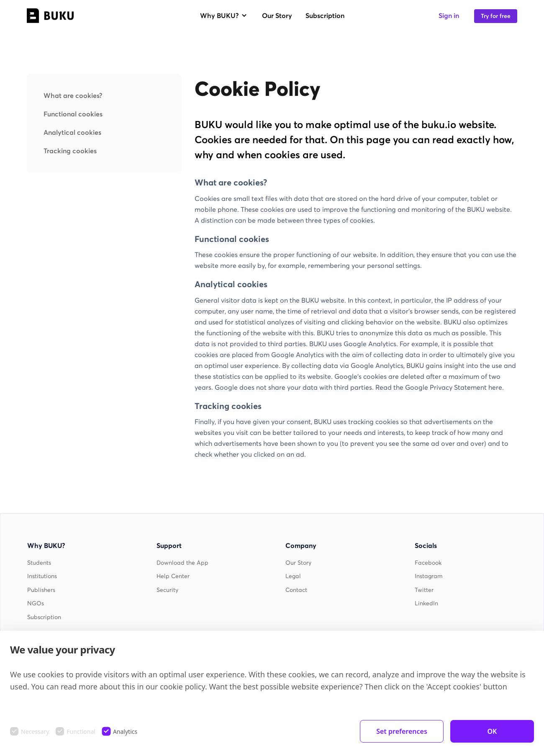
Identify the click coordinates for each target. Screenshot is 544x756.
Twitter (424, 590)
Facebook (428, 563)
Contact (296, 590)
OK (492, 731)
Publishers (41, 590)
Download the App (182, 563)
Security (167, 590)
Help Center (173, 576)
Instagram (429, 576)
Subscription (325, 15)
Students (39, 563)
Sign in (449, 15)
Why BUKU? (224, 15)
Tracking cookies (70, 151)
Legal (293, 576)
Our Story (277, 15)
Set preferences (402, 731)
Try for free (496, 16)
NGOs (36, 603)
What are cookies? (73, 95)
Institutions (42, 576)
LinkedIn (426, 603)
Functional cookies (73, 114)
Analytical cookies (72, 132)
